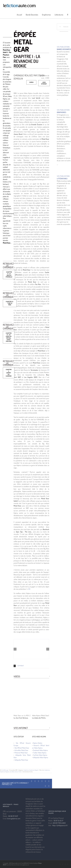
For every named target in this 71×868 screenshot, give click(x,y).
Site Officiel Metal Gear (22, 748)
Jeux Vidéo (12, 772)
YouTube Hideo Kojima (40, 755)
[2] (48, 370)
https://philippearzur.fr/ (60, 825)
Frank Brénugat (5, 770)
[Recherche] (60, 27)
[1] (48, 339)
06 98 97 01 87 (13, 816)
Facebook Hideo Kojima (40, 750)
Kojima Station (38, 743)
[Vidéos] (31, 82)
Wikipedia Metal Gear (21, 760)
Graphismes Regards (34, 770)
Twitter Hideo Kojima (40, 753)
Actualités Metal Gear (21, 750)
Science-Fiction (18, 772)
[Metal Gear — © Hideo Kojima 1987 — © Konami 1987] (31, 649)
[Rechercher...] (64, 27)
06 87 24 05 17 (58, 821)
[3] (29, 589)
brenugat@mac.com (14, 818)
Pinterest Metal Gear (21, 753)
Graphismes (26, 770)
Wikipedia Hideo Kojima (41, 757)
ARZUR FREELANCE (59, 823)
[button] (68, 14)
